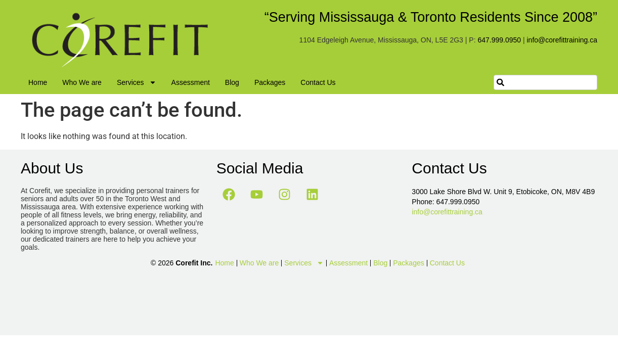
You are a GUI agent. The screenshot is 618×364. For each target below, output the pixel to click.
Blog (232, 82)
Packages (270, 82)
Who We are (82, 82)
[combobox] (545, 82)
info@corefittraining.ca (562, 40)
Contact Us (318, 82)
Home (38, 82)
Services (137, 82)
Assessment (191, 82)
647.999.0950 (499, 40)
